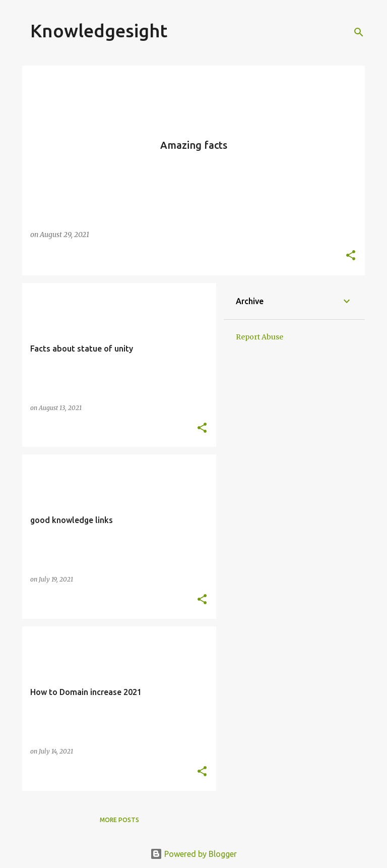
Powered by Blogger (193, 854)
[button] (351, 256)
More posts (119, 820)
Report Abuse (260, 337)
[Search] (359, 32)
